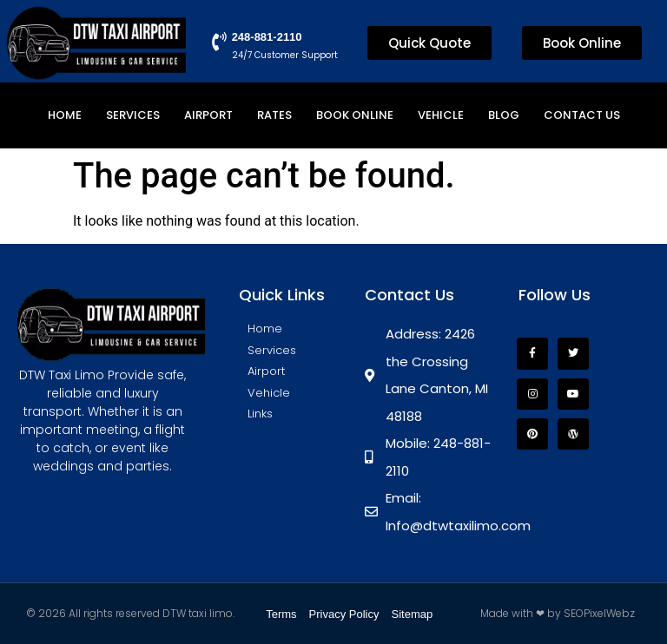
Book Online (355, 115)
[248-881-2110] (218, 43)
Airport (208, 115)
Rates (274, 115)
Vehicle (441, 115)
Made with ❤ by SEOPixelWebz (558, 613)
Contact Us (582, 115)
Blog (504, 115)
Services (133, 115)
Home (65, 115)
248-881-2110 (265, 37)
